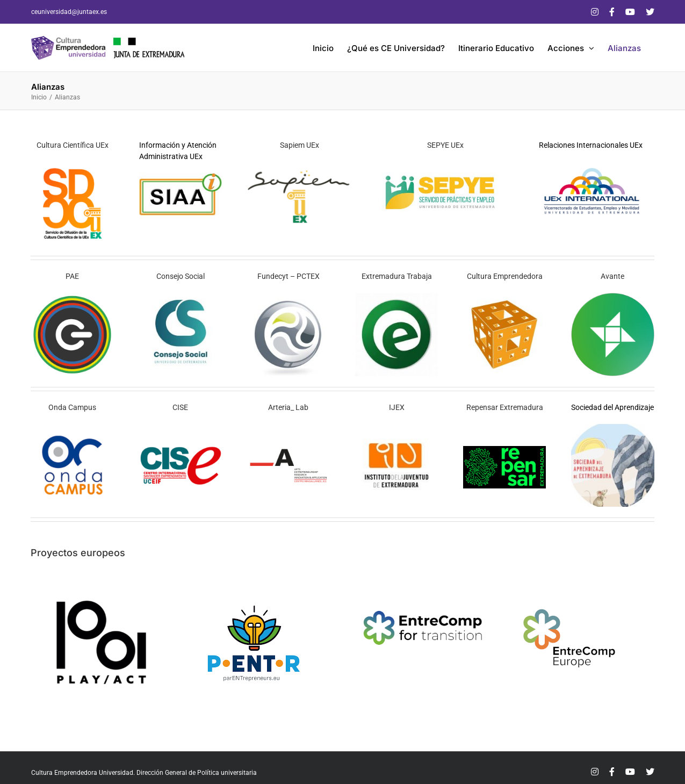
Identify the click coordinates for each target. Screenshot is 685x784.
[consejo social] (181, 297)
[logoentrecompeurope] (571, 587)
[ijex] (397, 428)
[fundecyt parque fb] (289, 297)
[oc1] (72, 428)
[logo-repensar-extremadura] (505, 450)
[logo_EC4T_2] (424, 587)
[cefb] (505, 297)
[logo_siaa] (181, 177)
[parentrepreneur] (253, 587)
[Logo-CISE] (181, 450)
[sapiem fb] (300, 166)
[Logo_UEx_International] (591, 166)
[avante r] (613, 297)
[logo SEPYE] (445, 166)
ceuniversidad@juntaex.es (69, 12)
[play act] (99, 587)
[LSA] (613, 428)
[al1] (289, 450)
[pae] (72, 297)
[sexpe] (397, 297)
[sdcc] (72, 166)
